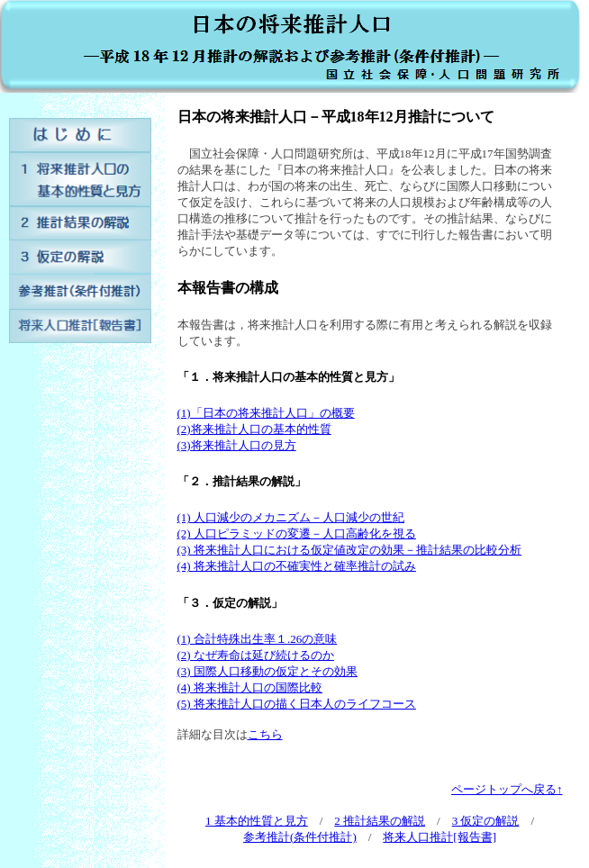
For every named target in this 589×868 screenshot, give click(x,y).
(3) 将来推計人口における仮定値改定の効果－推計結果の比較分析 (349, 550)
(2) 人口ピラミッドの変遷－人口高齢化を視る (297, 533)
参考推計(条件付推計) (300, 837)
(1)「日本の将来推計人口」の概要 (266, 413)
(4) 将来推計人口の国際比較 (250, 687)
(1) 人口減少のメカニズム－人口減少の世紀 (291, 517)
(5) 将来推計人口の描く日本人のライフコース (297, 704)
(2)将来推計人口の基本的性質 (254, 429)
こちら (265, 734)
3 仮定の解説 (486, 821)
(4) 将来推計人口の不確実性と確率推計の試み (297, 566)
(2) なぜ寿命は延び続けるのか (256, 655)
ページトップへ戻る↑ (507, 789)
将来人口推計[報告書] (439, 837)
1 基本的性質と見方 (257, 821)
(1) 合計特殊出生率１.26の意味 (258, 639)
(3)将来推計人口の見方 (237, 445)
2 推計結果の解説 (380, 821)
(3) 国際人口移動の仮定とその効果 (267, 671)
